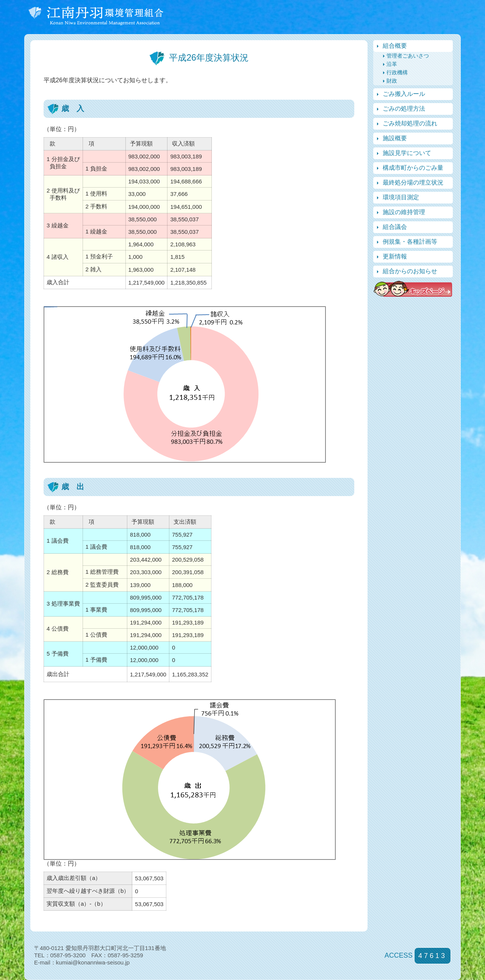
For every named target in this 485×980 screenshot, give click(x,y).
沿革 (392, 64)
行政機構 (397, 72)
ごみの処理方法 (404, 109)
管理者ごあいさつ (408, 56)
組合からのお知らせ (410, 271)
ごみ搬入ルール (404, 94)
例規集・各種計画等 (410, 242)
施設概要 (395, 138)
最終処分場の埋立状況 (413, 182)
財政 (392, 81)
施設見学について (407, 153)
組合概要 (395, 46)
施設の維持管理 (404, 212)
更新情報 (395, 256)
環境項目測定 (401, 197)
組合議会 (395, 227)
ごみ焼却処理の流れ (410, 123)
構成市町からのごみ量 (413, 168)
